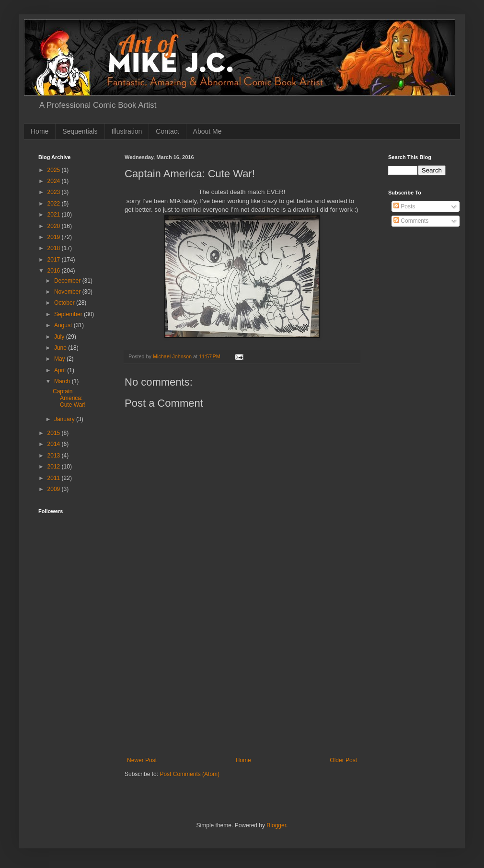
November (68, 292)
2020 (55, 226)
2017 (55, 260)
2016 (55, 271)
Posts (404, 206)
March (63, 381)
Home (40, 131)
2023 (55, 192)
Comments (411, 221)
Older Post (343, 760)
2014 (55, 444)
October (65, 303)
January (65, 419)
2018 (55, 248)
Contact (167, 131)
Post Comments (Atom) (190, 774)
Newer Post (142, 760)
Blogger (276, 825)
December (68, 281)
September (69, 314)
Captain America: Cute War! (69, 398)
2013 (55, 456)
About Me (207, 131)
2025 (55, 170)
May (60, 359)
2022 (55, 204)
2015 (55, 433)
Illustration (127, 131)
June (61, 348)
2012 (55, 467)
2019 (55, 237)
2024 (55, 181)
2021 (55, 215)
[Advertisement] (242, 685)
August (64, 325)
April (61, 370)
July (60, 337)
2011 (55, 478)
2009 (55, 489)
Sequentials (80, 131)
